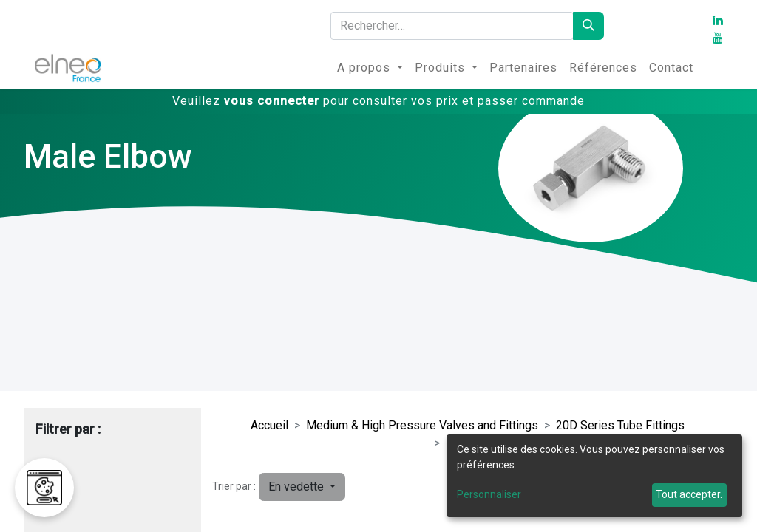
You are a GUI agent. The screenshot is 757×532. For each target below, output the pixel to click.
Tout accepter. (689, 494)
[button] (302, 487)
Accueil (269, 425)
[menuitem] (370, 68)
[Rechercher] (588, 26)
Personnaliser (489, 494)
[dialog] (594, 476)
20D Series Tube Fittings (620, 425)
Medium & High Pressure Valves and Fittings (422, 425)
